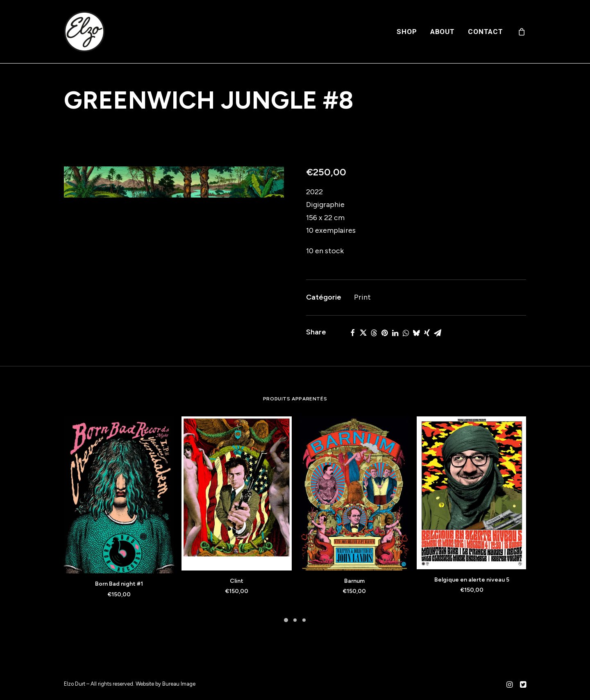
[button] (174, 182)
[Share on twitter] (363, 333)
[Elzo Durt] (84, 32)
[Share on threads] (374, 333)
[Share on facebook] (352, 333)
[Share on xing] (427, 333)
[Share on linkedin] (395, 333)
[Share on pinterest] (384, 333)
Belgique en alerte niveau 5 (472, 580)
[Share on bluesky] (416, 333)
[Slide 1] (286, 620)
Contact (486, 32)
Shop (407, 32)
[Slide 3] (304, 620)
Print (362, 297)
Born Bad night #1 (119, 584)
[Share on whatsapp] (406, 333)
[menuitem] (407, 32)
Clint (237, 581)
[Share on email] (438, 333)
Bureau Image (179, 684)
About (442, 32)
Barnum (354, 581)
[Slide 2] (295, 620)
